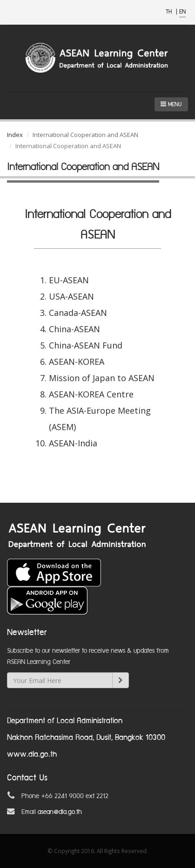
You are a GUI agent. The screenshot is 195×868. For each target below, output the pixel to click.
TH (170, 12)
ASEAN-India (73, 443)
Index (15, 135)
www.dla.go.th (32, 755)
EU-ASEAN (69, 280)
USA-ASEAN (71, 296)
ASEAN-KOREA (77, 362)
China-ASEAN (74, 329)
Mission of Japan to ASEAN (102, 378)
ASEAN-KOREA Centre (91, 394)
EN (182, 12)
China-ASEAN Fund (86, 345)
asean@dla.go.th (60, 812)
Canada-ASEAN (78, 313)
